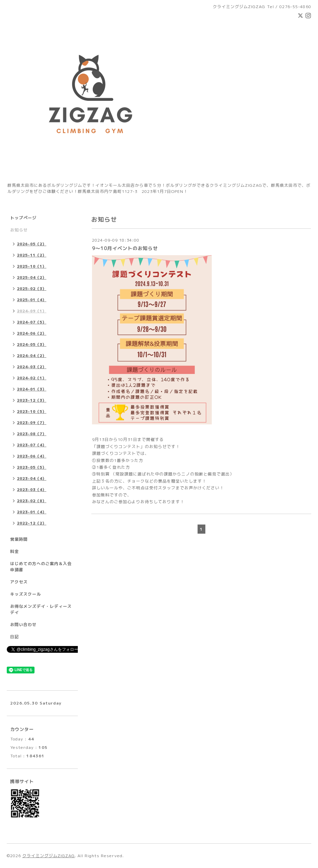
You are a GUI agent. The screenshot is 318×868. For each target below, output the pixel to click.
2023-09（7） (32, 423)
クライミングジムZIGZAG (49, 856)
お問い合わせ (23, 625)
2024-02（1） (32, 378)
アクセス (19, 582)
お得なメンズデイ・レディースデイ (41, 609)
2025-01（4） (32, 300)
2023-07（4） (32, 445)
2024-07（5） (32, 322)
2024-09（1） (32, 311)
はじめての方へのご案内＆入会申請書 (41, 567)
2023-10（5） (32, 411)
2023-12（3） (32, 400)
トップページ (23, 218)
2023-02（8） (32, 501)
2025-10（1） (32, 266)
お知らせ (19, 230)
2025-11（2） (32, 255)
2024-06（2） (32, 333)
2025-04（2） (32, 277)
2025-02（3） (32, 289)
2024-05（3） (32, 344)
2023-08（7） (32, 434)
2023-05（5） (32, 467)
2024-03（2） (32, 367)
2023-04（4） (32, 478)
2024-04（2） (32, 356)
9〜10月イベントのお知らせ (125, 248)
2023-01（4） (32, 512)
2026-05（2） (32, 244)
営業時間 (19, 539)
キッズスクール (26, 594)
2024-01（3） (32, 389)
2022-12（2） (32, 523)
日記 (15, 637)
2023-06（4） (32, 456)
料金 (15, 551)
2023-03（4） (32, 490)
